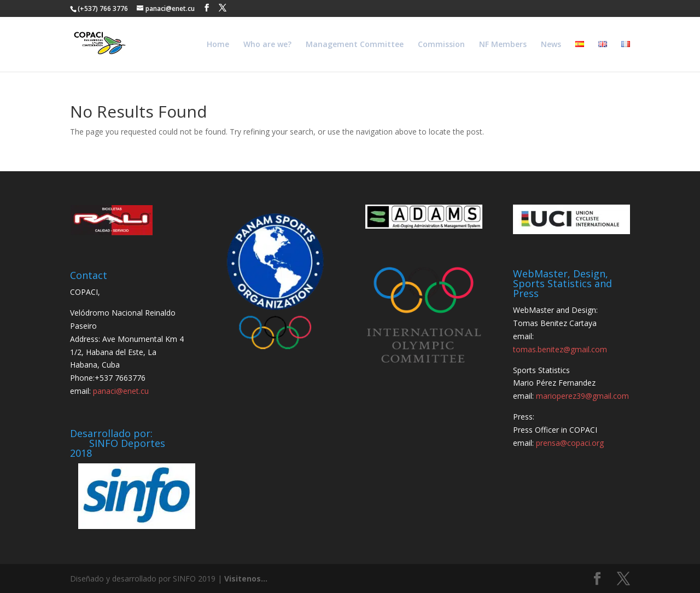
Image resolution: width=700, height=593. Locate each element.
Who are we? (267, 45)
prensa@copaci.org (570, 443)
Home (218, 45)
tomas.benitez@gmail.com (560, 349)
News (551, 45)
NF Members (503, 45)
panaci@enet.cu (121, 391)
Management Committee (355, 45)
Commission (441, 45)
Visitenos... (246, 579)
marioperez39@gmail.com (582, 396)
